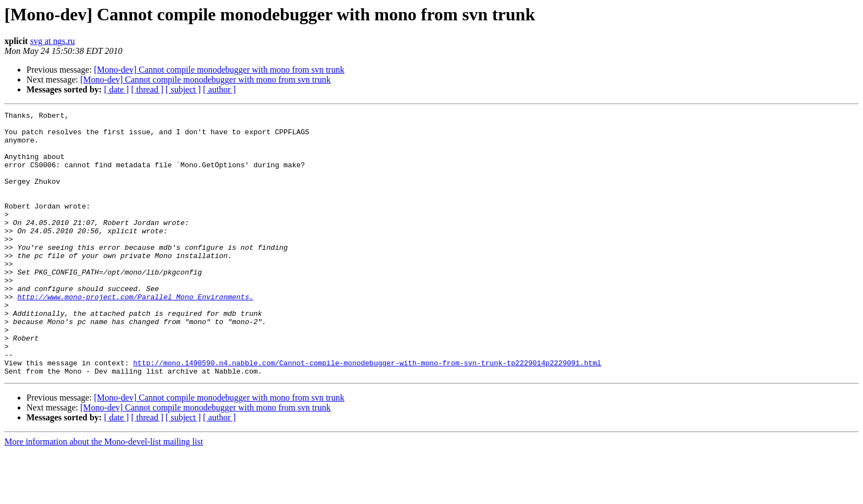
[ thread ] (147, 89)
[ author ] (220, 89)
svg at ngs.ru (53, 41)
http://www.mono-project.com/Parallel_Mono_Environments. (135, 335)
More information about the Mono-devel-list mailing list (104, 494)
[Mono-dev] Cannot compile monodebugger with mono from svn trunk (219, 70)
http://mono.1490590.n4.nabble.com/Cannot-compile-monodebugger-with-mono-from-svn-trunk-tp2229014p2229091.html (367, 414)
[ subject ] (183, 89)
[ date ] (116, 89)
